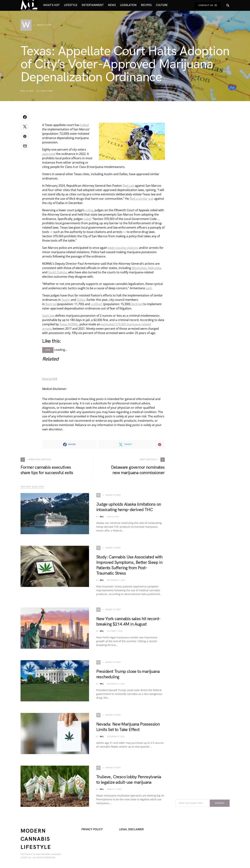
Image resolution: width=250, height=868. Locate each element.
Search (220, 803)
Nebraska (154, 268)
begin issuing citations (123, 248)
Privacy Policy (92, 829)
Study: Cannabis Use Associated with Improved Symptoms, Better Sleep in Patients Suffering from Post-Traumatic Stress (129, 565)
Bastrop (51, 304)
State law (48, 316)
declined (137, 304)
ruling (89, 210)
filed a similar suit (141, 199)
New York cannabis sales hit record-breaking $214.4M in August (128, 621)
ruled (87, 219)
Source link (50, 379)
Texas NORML (69, 324)
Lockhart (97, 304)
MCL (102, 517)
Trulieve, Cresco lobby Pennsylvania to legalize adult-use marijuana (129, 780)
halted (85, 125)
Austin (66, 300)
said (149, 288)
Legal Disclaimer (131, 829)
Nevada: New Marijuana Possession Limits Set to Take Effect (128, 727)
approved (49, 154)
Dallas (81, 300)
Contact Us (208, 5)
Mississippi (139, 268)
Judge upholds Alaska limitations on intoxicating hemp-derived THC (129, 507)
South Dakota (57, 272)
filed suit (128, 186)
